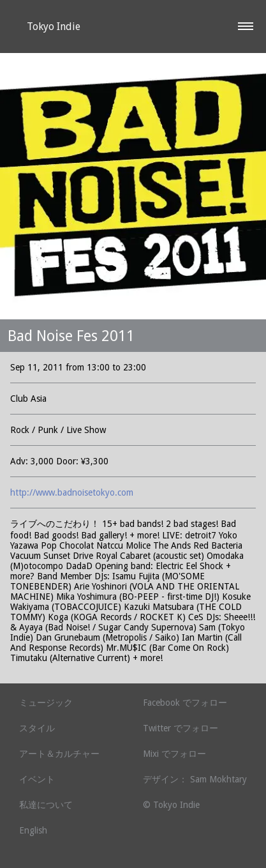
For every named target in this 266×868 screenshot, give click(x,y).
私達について (46, 805)
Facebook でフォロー (185, 703)
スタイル (37, 728)
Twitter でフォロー (181, 728)
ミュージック (46, 703)
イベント (37, 779)
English (33, 830)
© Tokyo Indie (171, 805)
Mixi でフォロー (174, 754)
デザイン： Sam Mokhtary (195, 779)
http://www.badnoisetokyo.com (72, 492)
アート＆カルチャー (59, 754)
